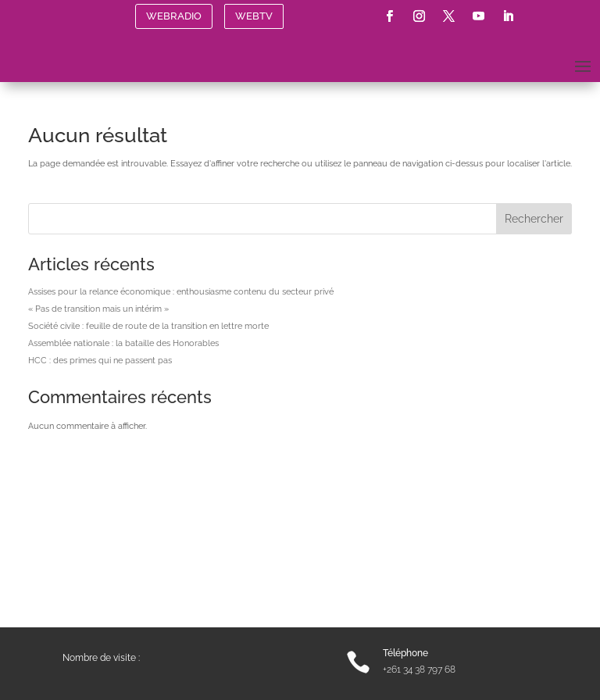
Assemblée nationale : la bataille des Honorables (123, 343)
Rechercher (534, 219)
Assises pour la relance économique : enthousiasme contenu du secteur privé (181, 292)
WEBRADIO (174, 16)
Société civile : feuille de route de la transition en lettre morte (148, 326)
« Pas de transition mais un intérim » (98, 309)
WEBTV (254, 16)
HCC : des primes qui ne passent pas (100, 361)
